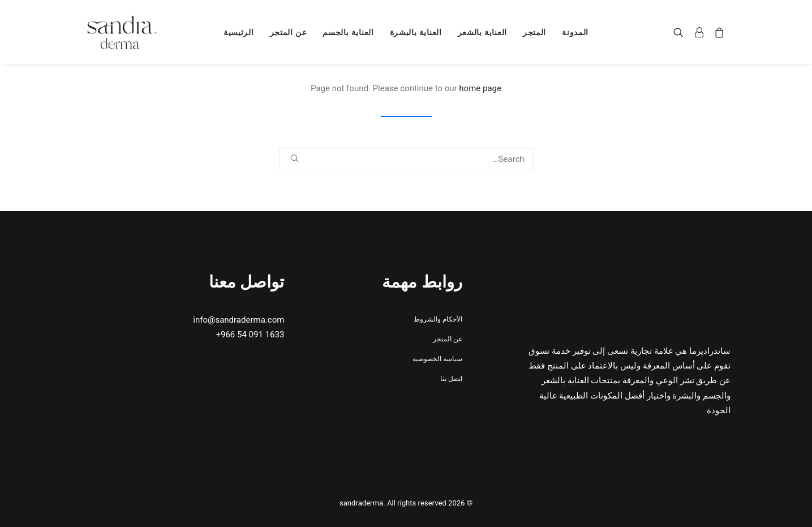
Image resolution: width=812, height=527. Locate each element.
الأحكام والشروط (438, 319)
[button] (681, 32)
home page (480, 88)
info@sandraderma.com (239, 320)
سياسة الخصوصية (437, 359)
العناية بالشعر (482, 32)
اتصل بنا (451, 379)
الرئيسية (239, 32)
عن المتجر (289, 32)
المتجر (534, 32)
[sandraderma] (122, 32)
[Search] (406, 159)
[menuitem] (575, 32)
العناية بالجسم (348, 32)
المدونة (575, 32)
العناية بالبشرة (416, 32)
